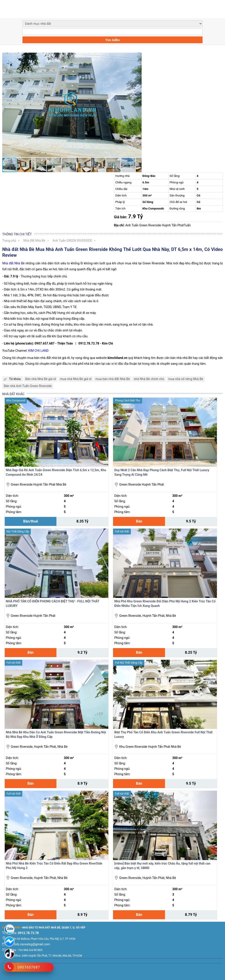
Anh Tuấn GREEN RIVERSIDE (72, 241)
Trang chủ (9, 241)
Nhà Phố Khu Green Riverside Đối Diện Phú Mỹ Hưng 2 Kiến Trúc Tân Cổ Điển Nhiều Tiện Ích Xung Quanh (165, 604)
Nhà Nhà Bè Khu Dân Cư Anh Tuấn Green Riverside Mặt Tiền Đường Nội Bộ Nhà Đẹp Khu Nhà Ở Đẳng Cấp (56, 734)
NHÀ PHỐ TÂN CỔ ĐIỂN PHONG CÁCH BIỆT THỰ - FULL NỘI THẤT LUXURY (53, 604)
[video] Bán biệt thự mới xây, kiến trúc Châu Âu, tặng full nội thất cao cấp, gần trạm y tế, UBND (162, 866)
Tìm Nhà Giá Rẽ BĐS (30, 950)
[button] (138, 57)
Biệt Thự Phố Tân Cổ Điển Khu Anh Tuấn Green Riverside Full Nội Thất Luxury (163, 734)
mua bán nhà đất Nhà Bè (113, 379)
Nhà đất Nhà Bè (34, 241)
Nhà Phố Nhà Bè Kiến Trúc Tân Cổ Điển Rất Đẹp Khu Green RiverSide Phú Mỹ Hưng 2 (54, 866)
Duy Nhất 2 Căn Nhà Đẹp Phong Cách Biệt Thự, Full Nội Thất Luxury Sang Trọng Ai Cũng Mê (162, 472)
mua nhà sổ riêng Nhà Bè (186, 379)
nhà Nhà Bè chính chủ (149, 379)
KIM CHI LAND (38, 351)
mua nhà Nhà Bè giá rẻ (76, 379)
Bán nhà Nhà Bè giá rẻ (41, 379)
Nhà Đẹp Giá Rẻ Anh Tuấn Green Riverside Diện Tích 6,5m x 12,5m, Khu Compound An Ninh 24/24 (56, 472)
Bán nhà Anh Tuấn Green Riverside (28, 386)
